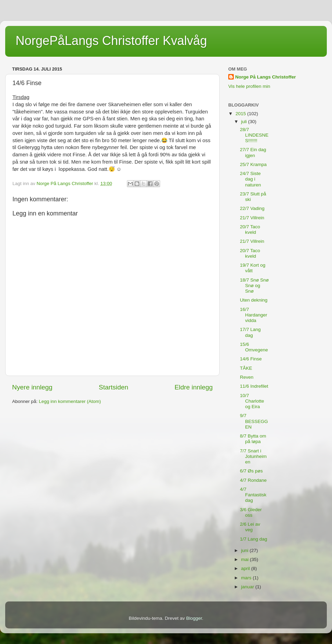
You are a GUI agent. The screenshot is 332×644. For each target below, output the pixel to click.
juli (245, 122)
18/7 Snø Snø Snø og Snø (254, 286)
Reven (247, 377)
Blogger (194, 618)
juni (245, 550)
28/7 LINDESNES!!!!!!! (254, 135)
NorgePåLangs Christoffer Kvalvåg (111, 41)
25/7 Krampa (253, 164)
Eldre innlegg (194, 387)
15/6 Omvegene (254, 347)
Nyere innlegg (32, 387)
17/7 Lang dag (250, 332)
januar (248, 587)
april (246, 568)
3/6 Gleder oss (251, 512)
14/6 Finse (251, 359)
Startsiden (114, 387)
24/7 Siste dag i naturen (251, 179)
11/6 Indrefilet (254, 386)
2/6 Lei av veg (250, 527)
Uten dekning (254, 300)
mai (246, 559)
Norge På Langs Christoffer (266, 77)
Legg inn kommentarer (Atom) (70, 401)
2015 (241, 114)
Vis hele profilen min (249, 86)
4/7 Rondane (253, 480)
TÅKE (246, 368)
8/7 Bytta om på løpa (253, 439)
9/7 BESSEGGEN (254, 421)
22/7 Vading (252, 208)
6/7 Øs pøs (251, 471)
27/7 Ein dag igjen (253, 152)
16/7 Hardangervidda (254, 315)
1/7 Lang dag (254, 539)
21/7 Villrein (252, 218)
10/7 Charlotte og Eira (252, 401)
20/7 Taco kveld (250, 229)
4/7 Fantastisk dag (253, 495)
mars (247, 578)
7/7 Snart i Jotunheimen (253, 456)
